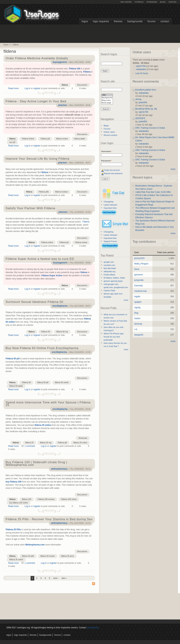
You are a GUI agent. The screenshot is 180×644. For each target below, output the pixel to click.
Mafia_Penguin (141, 264)
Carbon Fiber (110, 291)
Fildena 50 (45, 332)
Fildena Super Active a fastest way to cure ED (40, 259)
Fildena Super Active (52, 276)
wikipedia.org (110, 271)
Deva (137, 269)
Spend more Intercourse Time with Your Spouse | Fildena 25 (48, 404)
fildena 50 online (62, 382)
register (37, 88)
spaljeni (138, 302)
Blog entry (107, 100)
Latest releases (110, 205)
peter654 (143, 102)
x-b (136, 329)
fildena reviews (61, 192)
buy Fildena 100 (14, 482)
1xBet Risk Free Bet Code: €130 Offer (153, 192)
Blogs (163, 2)
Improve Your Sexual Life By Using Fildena (38, 159)
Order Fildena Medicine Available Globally (37, 58)
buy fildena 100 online (19, 503)
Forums (152, 21)
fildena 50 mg (62, 332)
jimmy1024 (139, 258)
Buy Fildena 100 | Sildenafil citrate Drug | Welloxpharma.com (36, 464)
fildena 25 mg (46, 443)
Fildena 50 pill (13, 359)
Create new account (112, 170)
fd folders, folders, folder (114, 278)
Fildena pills (44, 192)
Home (6, 45)
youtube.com (109, 265)
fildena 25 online (43, 425)
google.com (109, 262)
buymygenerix (60, 62)
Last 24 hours (142, 73)
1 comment (30, 446)
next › (56, 578)
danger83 (139, 335)
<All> (107, 95)
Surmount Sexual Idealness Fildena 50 (34, 302)
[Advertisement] (90, 33)
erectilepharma (60, 306)
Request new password (113, 173)
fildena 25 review (48, 556)
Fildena (87, 72)
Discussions (82, 85)
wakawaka (141, 69)
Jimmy (138, 99)
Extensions (152, 2)
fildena (16, 45)
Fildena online (47, 242)
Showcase (83, 438)
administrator (93, 628)
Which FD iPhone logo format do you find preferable (114, 337)
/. (11, 45)
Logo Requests (101, 21)
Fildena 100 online (69, 499)
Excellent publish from (146, 90)
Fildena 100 (75, 69)
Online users (109, 132)
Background (107, 98)
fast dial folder (110, 268)
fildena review (62, 139)
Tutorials (139, 2)
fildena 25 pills (28, 556)
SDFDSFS (140, 118)
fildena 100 (27, 499)
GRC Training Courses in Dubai (150, 128)
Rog (136, 313)
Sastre (137, 318)
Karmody (139, 286)
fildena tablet (80, 139)
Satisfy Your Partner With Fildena (30, 208)
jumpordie (139, 280)
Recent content (110, 135)
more (126, 300)
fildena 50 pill (43, 382)
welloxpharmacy (59, 469)
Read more (13, 88)
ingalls (137, 297)
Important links (110, 208)
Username (107, 151)
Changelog (109, 202)
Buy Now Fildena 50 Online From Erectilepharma (42, 348)
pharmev (63, 105)
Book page (107, 103)
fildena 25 (29, 443)
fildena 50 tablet (16, 386)
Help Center (126, 2)
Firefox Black (110, 275)
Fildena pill (45, 139)
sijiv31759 (141, 66)
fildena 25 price (68, 556)
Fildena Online (28, 139)
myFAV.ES (172, 2)
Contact (165, 21)
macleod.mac (141, 291)
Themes (118, 21)
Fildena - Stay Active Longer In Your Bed (36, 102)
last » (64, 578)
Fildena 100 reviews (46, 499)
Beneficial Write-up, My (146, 109)
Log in (28, 88)
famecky (138, 324)
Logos (85, 21)
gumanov (139, 275)
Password (106, 161)
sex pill (12, 142)
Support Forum (110, 241)
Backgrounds (135, 21)
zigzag (137, 307)
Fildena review (81, 242)
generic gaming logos (113, 281)
